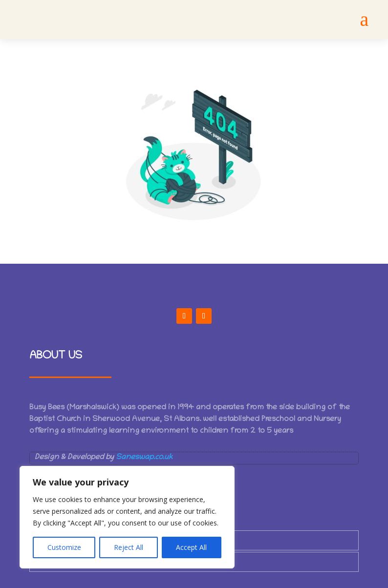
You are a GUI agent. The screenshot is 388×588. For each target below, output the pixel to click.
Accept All (191, 547)
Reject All (129, 547)
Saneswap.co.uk (144, 458)
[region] (127, 517)
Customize (64, 547)
